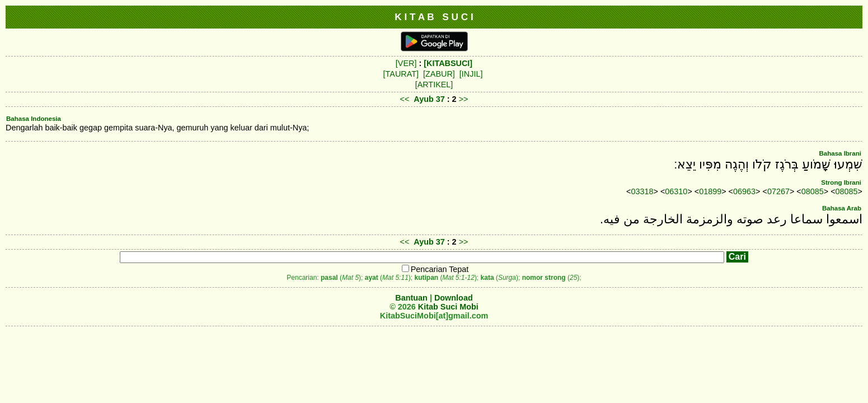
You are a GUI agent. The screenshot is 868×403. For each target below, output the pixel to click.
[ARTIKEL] (434, 85)
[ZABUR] (439, 74)
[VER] (406, 63)
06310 (676, 191)
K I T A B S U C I (434, 17)
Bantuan (411, 298)
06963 (744, 191)
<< (405, 99)
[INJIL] (471, 74)
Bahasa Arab (842, 208)
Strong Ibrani (841, 182)
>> (464, 99)
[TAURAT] (401, 74)
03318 (642, 191)
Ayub (423, 99)
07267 (778, 191)
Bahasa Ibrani (840, 153)
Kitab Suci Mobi (448, 307)
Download (454, 298)
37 (442, 99)
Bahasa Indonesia (34, 119)
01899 (710, 191)
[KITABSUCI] (448, 63)
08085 (813, 191)
